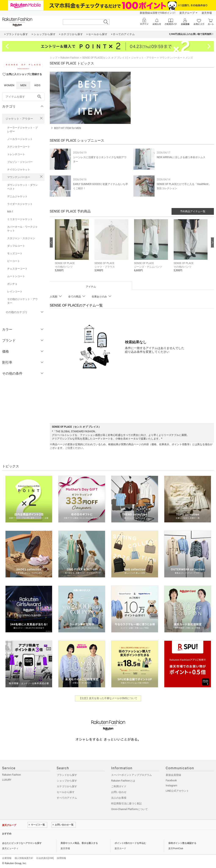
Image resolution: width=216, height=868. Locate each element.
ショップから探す (67, 781)
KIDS (37, 85)
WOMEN (9, 85)
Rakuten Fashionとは (123, 781)
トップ (54, 58)
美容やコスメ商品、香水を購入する (79, 843)
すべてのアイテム (67, 798)
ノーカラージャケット (20, 139)
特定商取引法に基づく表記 (126, 804)
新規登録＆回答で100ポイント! (157, 13)
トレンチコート (16, 154)
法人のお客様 (119, 798)
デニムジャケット (17, 196)
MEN (23, 85)
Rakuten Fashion (70, 58)
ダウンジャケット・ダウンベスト (22, 187)
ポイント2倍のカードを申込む (130, 843)
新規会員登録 (173, 775)
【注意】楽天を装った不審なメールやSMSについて (108, 698)
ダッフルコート (16, 246)
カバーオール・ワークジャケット (22, 229)
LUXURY (7, 780)
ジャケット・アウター (19, 119)
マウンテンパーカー (19, 177)
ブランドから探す (67, 775)
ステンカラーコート (19, 147)
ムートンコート (16, 276)
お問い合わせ (119, 792)
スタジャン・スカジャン (21, 238)
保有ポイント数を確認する (182, 843)
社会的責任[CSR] (45, 858)
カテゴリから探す (67, 786)
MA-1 (10, 212)
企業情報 (7, 858)
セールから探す (66, 792)
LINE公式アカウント (177, 791)
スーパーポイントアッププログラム (132, 775)
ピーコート (14, 261)
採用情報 (61, 858)
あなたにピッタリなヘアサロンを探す (22, 843)
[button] (73, 249)
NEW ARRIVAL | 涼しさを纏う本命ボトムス (181, 157)
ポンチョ (12, 284)
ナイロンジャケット (19, 170)
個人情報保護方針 (24, 858)
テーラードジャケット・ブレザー (22, 130)
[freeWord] (23, 97)
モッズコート (15, 253)
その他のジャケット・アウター (22, 301)
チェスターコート (17, 269)
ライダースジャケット (20, 204)
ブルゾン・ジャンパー (20, 162)
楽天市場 (207, 13)
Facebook (171, 780)
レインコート (15, 292)
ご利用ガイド (119, 786)
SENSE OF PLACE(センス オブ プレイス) (105, 58)
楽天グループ (187, 13)
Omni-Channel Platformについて (129, 809)
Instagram (172, 786)
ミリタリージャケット (20, 219)
